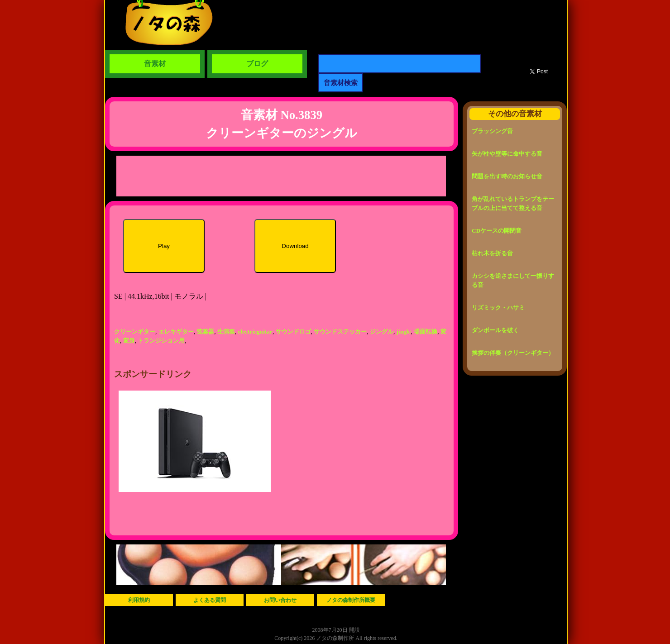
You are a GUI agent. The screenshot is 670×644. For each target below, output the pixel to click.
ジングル (382, 332)
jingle (404, 332)
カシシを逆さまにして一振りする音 (513, 280)
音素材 (155, 64)
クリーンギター (135, 332)
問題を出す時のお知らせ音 (507, 176)
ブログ (257, 64)
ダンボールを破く (495, 330)
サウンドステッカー (340, 332)
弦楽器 (205, 332)
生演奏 (226, 332)
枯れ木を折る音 (492, 253)
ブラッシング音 (492, 131)
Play (164, 246)
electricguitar (255, 332)
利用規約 (139, 600)
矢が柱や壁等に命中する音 (507, 154)
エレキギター (176, 332)
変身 (129, 341)
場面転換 (426, 332)
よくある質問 (210, 600)
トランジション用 (161, 341)
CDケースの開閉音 (497, 231)
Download (295, 246)
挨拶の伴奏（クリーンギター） (513, 353)
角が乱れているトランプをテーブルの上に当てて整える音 (513, 203)
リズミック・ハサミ (498, 308)
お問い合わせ (280, 600)
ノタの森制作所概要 (351, 600)
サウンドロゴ (293, 332)
